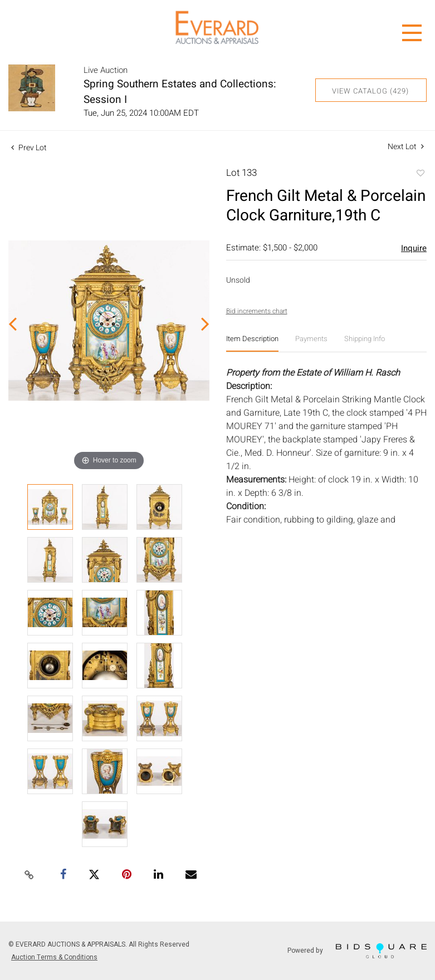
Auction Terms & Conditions (54, 957)
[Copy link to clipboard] (30, 875)
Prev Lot (29, 148)
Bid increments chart (257, 311)
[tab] (252, 343)
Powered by (357, 951)
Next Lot (406, 147)
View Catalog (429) (370, 91)
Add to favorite (420, 174)
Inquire (414, 248)
